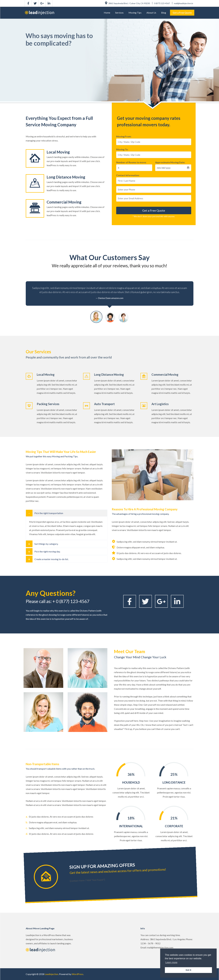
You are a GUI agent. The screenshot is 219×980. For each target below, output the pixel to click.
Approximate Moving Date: (170, 162)
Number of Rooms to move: (131, 162)
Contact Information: (128, 175)
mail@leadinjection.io (182, 3)
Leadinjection (51, 974)
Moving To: (122, 149)
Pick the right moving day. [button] (47, 551)
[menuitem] (107, 13)
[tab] (67, 513)
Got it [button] (188, 970)
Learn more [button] (171, 962)
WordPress (78, 974)
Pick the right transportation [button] (49, 513)
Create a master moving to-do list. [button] (51, 559)
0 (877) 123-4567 (161, 3)
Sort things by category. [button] (46, 544)
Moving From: (124, 136)
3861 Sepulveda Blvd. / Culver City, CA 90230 (128, 3)
